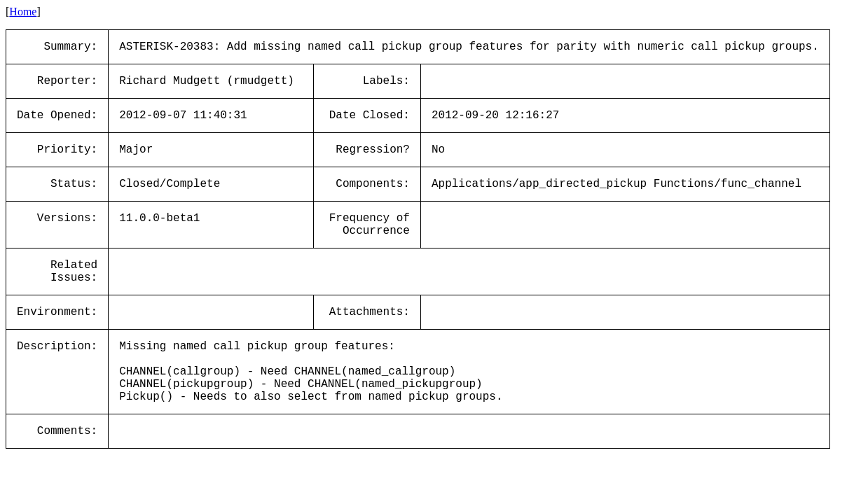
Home (23, 12)
